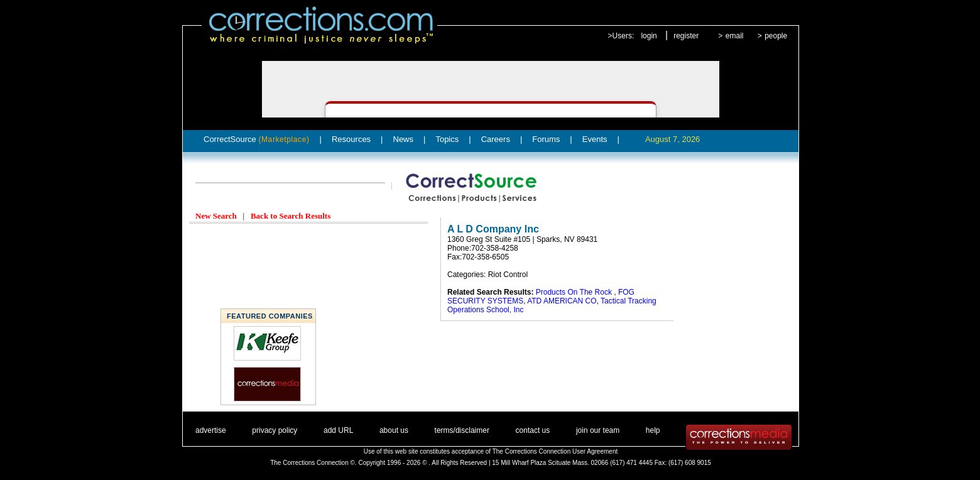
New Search (216, 216)
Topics (447, 139)
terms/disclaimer (462, 430)
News (404, 139)
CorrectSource (257, 139)
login (649, 36)
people (776, 36)
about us (394, 430)
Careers (496, 139)
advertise (211, 430)
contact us (533, 430)
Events (595, 139)
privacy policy (275, 430)
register (686, 36)
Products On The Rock (575, 292)
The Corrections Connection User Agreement (555, 451)
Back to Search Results (291, 216)
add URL (338, 430)
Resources (351, 139)
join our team (598, 430)
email (735, 36)
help (653, 430)
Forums (546, 139)
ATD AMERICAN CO (562, 301)
